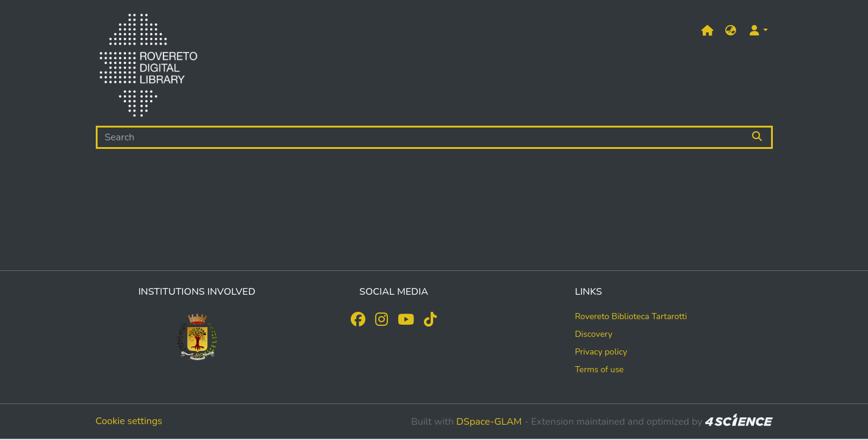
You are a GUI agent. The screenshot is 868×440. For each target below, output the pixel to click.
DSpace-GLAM (489, 422)
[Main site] (708, 31)
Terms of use (599, 370)
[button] (731, 31)
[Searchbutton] (758, 137)
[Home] (148, 68)
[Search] (420, 137)
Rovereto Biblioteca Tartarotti (631, 316)
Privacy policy (601, 352)
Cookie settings (129, 421)
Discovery (594, 334)
